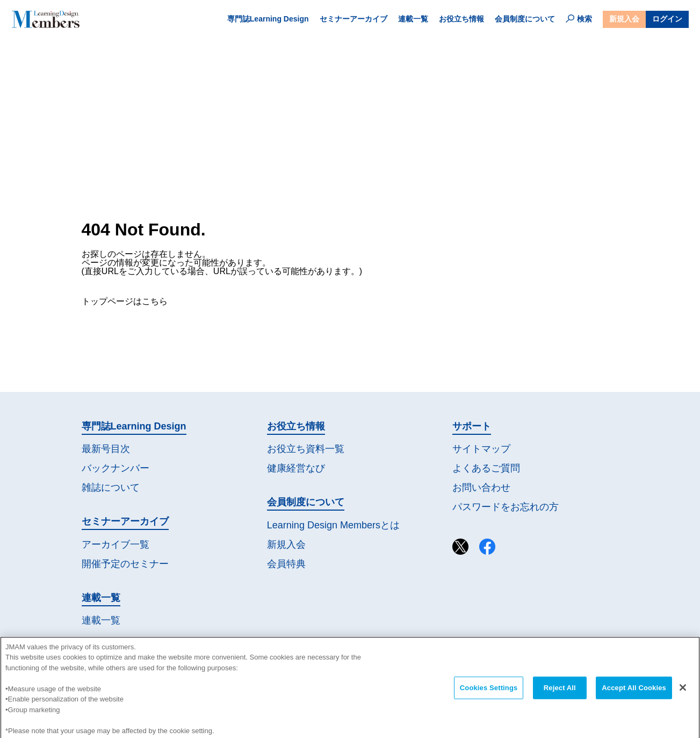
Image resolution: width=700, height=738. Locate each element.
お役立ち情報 (461, 19)
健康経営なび (296, 468)
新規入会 (624, 19)
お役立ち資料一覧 (306, 449)
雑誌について (111, 488)
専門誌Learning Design (268, 19)
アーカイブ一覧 (116, 544)
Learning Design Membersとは (333, 525)
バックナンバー (116, 468)
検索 (579, 19)
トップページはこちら (125, 301)
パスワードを (506, 507)
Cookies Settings (489, 694)
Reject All (560, 694)
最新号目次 (106, 449)
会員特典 (286, 564)
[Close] (683, 693)
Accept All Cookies (634, 694)
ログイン (667, 19)
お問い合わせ (481, 488)
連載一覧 (413, 19)
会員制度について (525, 19)
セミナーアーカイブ (353, 19)
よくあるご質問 (486, 468)
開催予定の (125, 564)
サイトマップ (481, 449)
